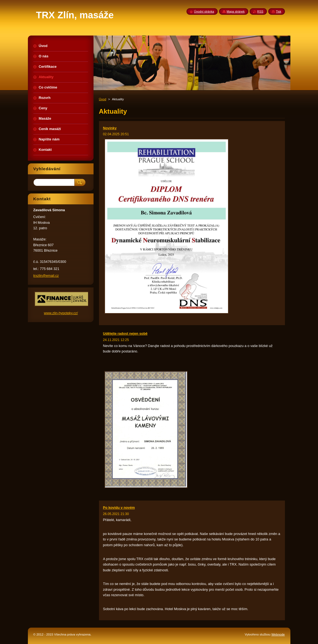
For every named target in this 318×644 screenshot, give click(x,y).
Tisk (279, 11)
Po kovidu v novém (119, 508)
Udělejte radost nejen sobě (125, 333)
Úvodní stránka (204, 11)
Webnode (278, 634)
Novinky (110, 128)
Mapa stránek (236, 11)
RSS (260, 11)
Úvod (103, 99)
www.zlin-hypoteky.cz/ (61, 313)
